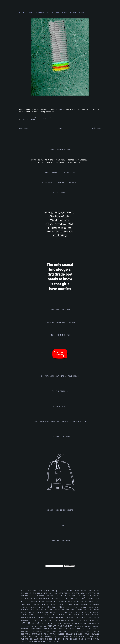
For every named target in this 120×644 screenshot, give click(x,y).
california (79, 593)
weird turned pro (73, 639)
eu (98, 602)
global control (60, 607)
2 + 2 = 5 (27, 591)
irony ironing (79, 610)
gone (78, 607)
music (72, 618)
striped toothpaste (32, 629)
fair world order (31, 604)
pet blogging (59, 620)
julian (28, 613)
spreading (60, 109)
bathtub (54, 593)
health (32, 118)
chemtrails (53, 596)
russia (30, 626)
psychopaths (31, 623)
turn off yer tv (32, 637)
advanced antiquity (51, 591)
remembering (81, 623)
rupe (23, 627)
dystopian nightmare (68, 602)
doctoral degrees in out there (59, 599)
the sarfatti (39, 632)
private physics (89, 620)
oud (36, 620)
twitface (49, 637)
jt (23, 613)
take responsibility (73, 629)
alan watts (81, 591)
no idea (94, 618)
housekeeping (60, 406)
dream (50, 602)
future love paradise (79, 604)
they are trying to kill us (44, 118)
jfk (90, 610)
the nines (60, 3)
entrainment (89, 602)
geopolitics (38, 607)
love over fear (63, 615)
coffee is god (78, 596)
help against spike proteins (60, 173)
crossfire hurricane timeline (60, 323)
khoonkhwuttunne (47, 612)
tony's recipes (60, 391)
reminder (94, 623)
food (61, 604)
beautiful (65, 593)
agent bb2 (69, 591)
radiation (65, 623)
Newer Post (24, 128)
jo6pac (96, 610)
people (44, 620)
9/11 (36, 591)
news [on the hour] (60, 335)
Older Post (96, 128)
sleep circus (83, 626)
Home (60, 128)
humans (44, 610)
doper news (39, 602)
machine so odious (87, 615)
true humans (92, 634)
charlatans (40, 596)
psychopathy (50, 623)
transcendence (75, 634)
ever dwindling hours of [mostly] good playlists (60, 421)
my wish (60, 525)
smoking (95, 627)
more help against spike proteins (60, 183)
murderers (58, 618)
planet (74, 620)
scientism (41, 626)
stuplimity (51, 629)
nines (83, 618)
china (64, 596)
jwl (35, 613)
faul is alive (49, 604)
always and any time (60, 540)
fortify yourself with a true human (60, 376)
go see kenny (60, 193)
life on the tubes (70, 612)
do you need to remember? (60, 510)
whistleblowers (50, 642)
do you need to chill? (60, 437)
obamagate (27, 620)
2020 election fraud (60, 310)
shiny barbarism (61, 626)
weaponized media (51, 639)
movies (43, 618)
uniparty (74, 637)
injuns (67, 610)
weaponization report (60, 150)
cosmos (35, 599)
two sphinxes (62, 637)
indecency (55, 610)
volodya (84, 637)
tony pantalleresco (55, 634)
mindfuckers (29, 618)
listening (44, 615)
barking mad (41, 593)
